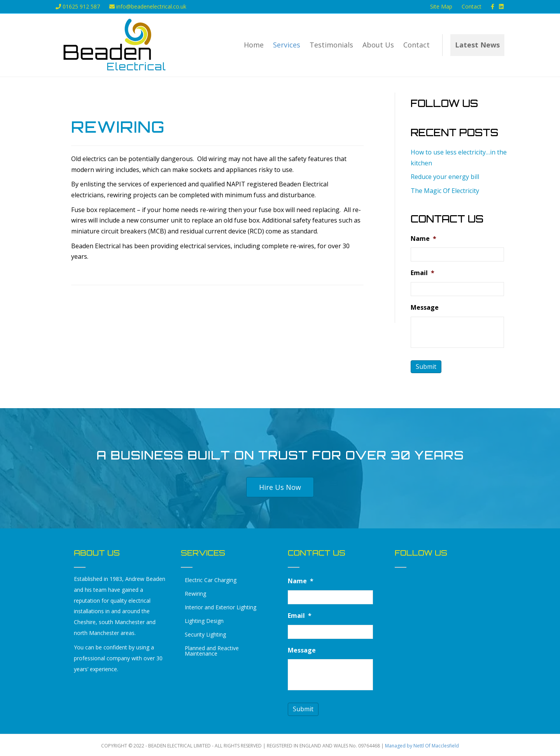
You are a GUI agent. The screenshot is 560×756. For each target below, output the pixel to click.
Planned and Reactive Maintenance (212, 650)
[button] (280, 486)
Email (423, 273)
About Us (378, 45)
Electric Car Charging (211, 579)
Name (423, 239)
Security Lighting (205, 634)
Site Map (441, 6)
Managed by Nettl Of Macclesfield (422, 744)
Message (425, 307)
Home (254, 45)
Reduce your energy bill (445, 177)
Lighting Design (204, 620)
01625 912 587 (78, 6)
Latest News (477, 45)
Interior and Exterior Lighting (220, 606)
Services (287, 45)
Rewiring (195, 593)
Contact (472, 6)
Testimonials (331, 45)
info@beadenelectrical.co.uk (148, 6)
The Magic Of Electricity (445, 191)
